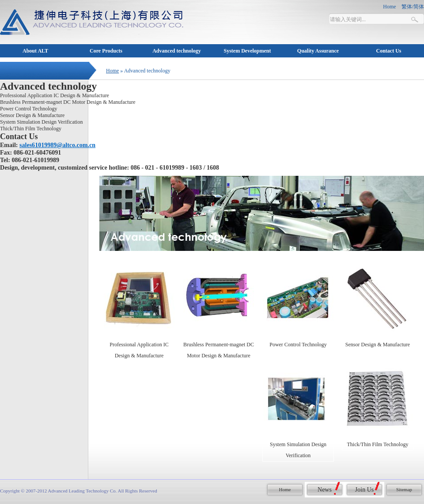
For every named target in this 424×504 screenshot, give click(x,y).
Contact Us (389, 51)
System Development (248, 51)
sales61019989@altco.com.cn (57, 145)
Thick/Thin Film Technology (31, 129)
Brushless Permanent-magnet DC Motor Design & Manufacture (68, 102)
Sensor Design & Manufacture (32, 115)
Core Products (106, 51)
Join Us (364, 490)
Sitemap (404, 489)
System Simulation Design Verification (41, 122)
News (325, 490)
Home (112, 71)
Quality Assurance (318, 51)
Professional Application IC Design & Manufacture (55, 95)
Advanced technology (177, 51)
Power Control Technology (29, 109)
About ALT (35, 51)
